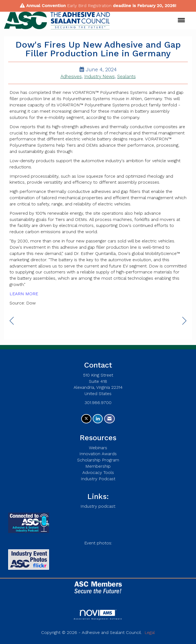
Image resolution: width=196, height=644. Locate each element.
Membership (98, 466)
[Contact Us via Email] (109, 419)
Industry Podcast (98, 479)
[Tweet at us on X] (86, 419)
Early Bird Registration (89, 6)
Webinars (98, 448)
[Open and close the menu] (150, 21)
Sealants (126, 77)
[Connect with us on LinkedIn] (98, 419)
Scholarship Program (98, 460)
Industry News (99, 77)
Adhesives (71, 77)
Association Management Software (98, 615)
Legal (150, 632)
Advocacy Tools (98, 472)
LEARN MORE (24, 294)
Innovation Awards (98, 454)
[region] (184, 321)
